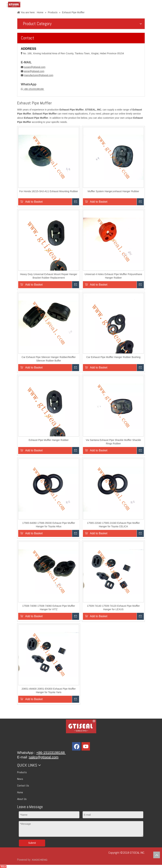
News (20, 779)
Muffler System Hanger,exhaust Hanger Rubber (113, 191)
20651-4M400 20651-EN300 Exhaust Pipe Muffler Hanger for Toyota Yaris (49, 690)
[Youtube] (86, 746)
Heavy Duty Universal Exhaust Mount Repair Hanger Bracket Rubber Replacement (49, 276)
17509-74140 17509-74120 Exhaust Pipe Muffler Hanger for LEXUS (113, 608)
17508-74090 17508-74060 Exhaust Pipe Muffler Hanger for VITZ (49, 608)
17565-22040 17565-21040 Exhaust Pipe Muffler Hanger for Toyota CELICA (113, 525)
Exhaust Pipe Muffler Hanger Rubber (49, 440)
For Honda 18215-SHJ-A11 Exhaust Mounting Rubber (49, 191)
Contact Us (23, 786)
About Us (22, 799)
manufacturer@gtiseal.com (39, 75)
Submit (32, 843)
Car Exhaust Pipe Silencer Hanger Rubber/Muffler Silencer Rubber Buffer (49, 359)
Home (20, 792)
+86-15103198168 (34, 89)
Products (22, 772)
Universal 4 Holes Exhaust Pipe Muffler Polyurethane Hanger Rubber (113, 276)
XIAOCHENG (40, 860)
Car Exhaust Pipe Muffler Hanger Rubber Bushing (113, 357)
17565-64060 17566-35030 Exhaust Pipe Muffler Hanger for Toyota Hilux (49, 525)
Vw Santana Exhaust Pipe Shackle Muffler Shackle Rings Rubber (113, 442)
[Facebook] (76, 746)
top (157, 855)
